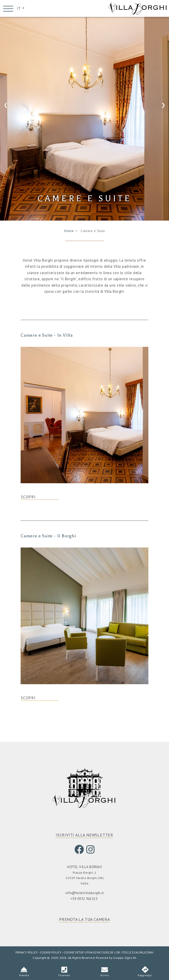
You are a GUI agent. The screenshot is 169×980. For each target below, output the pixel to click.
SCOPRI (28, 498)
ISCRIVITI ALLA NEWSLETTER (84, 836)
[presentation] (6, 105)
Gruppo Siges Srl (125, 958)
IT (19, 9)
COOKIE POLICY (51, 953)
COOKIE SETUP (74, 953)
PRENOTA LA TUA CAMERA (84, 920)
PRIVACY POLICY (27, 953)
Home (69, 231)
